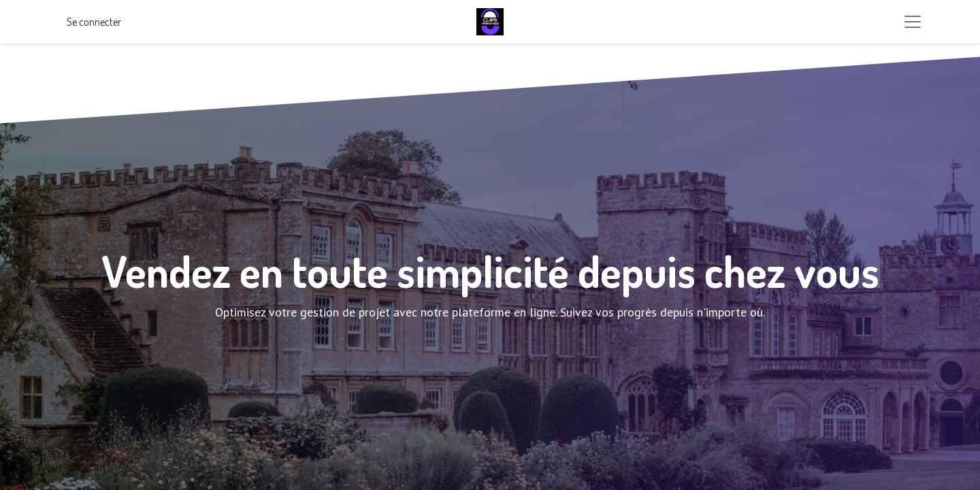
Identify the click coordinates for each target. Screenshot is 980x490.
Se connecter (94, 22)
